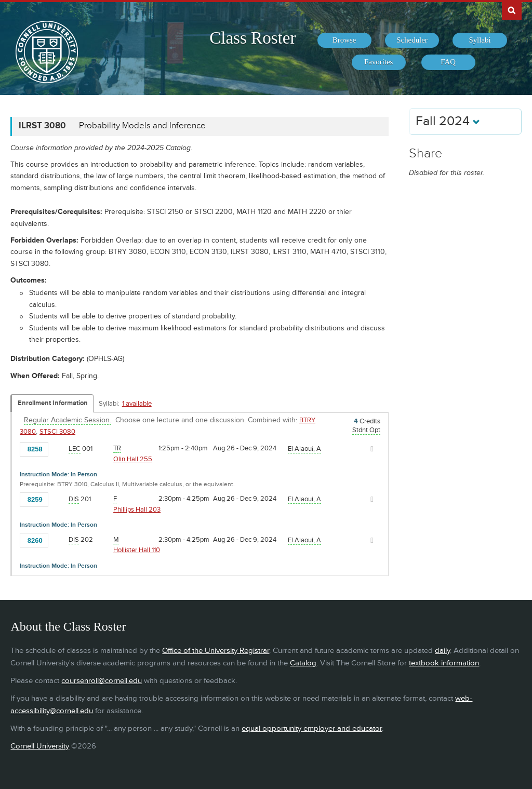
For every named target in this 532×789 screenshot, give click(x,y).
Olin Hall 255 (133, 459)
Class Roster (252, 38)
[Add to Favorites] (59, 448)
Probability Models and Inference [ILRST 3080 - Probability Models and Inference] (142, 126)
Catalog (303, 663)
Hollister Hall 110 (137, 550)
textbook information (444, 663)
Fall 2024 (448, 121)
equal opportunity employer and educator (312, 728)
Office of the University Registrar (216, 651)
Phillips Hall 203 (137, 510)
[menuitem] (344, 41)
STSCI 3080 (57, 432)
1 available (137, 404)
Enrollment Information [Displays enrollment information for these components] (53, 403)
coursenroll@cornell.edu (102, 681)
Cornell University (40, 746)
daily (442, 651)
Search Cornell (512, 10)
